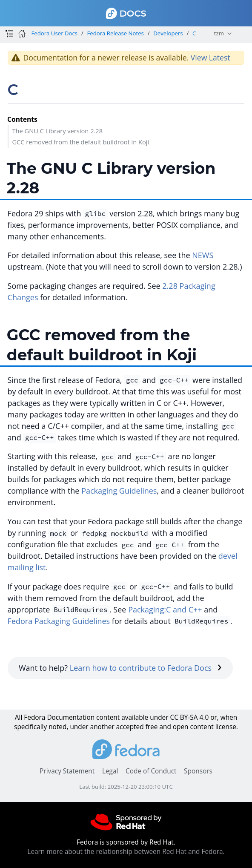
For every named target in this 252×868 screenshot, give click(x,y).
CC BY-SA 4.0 (189, 717)
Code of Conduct (151, 771)
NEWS (203, 255)
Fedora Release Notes (116, 33)
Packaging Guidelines (119, 491)
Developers (168, 33)
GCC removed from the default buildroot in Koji (80, 142)
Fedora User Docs (54, 33)
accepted (130, 727)
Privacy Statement (67, 771)
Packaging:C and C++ (165, 609)
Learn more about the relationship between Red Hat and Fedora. (126, 852)
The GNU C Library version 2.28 (57, 131)
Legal (110, 771)
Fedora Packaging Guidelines (59, 621)
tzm (219, 33)
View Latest (210, 57)
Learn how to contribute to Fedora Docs (146, 668)
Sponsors (198, 771)
